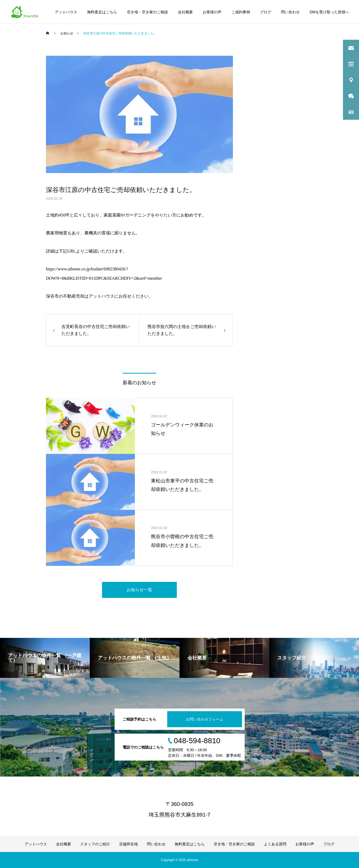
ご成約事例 (241, 12)
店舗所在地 (128, 844)
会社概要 (185, 12)
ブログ (266, 12)
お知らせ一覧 (139, 590)
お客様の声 (212, 12)
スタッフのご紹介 (95, 844)
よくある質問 (275, 844)
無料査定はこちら (102, 12)
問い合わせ (290, 12)
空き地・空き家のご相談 (147, 12)
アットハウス (66, 12)
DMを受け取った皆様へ (329, 12)
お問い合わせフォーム (205, 719)
